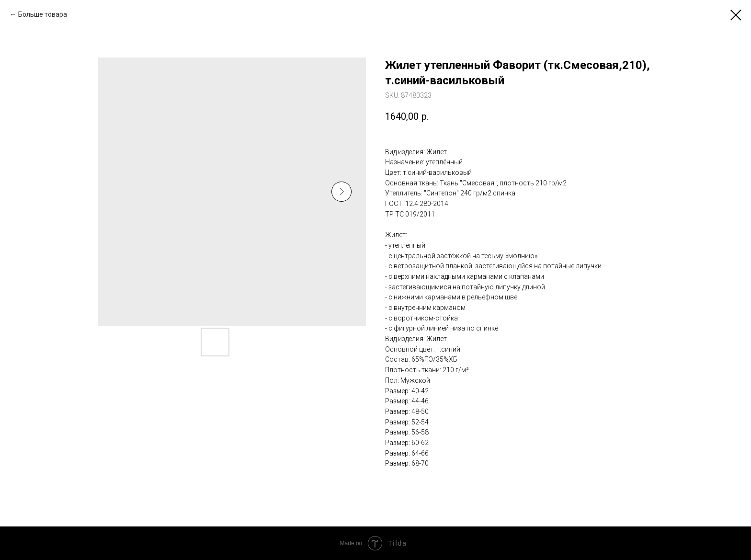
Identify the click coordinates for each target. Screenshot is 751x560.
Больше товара (43, 14)
